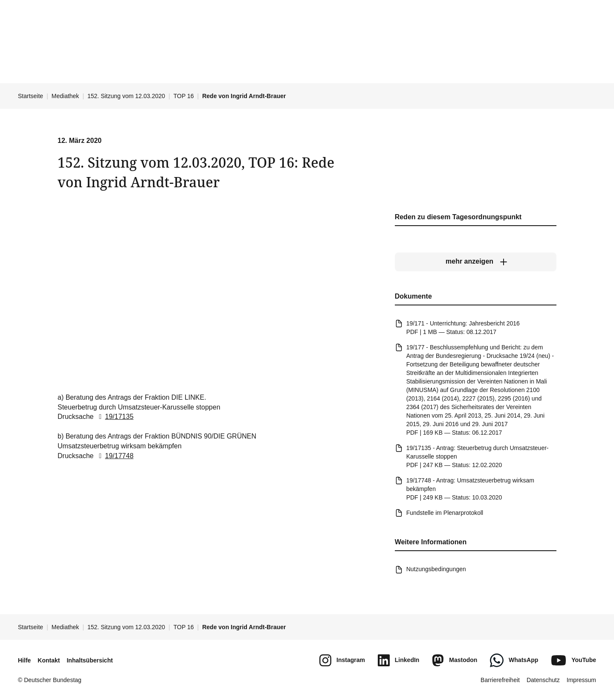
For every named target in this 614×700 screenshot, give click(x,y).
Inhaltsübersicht (90, 660)
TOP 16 (184, 96)
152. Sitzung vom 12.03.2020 (126, 96)
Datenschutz (543, 680)
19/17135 (114, 417)
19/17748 (114, 456)
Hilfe (24, 660)
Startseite (30, 96)
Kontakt (49, 660)
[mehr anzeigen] (476, 261)
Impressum (581, 680)
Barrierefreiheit (500, 680)
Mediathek (65, 96)
